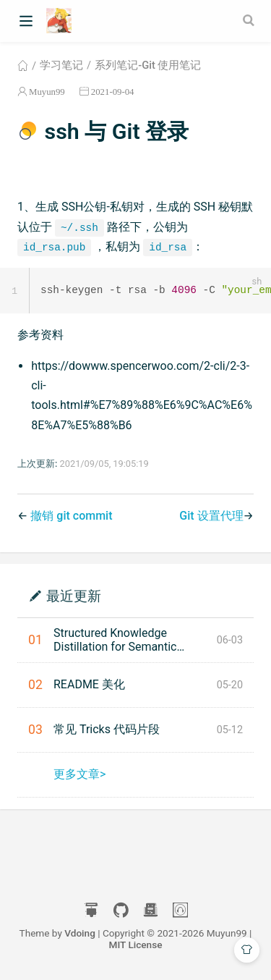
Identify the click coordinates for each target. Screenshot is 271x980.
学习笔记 (61, 65)
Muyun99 (47, 92)
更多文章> (79, 775)
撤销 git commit (71, 516)
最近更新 (74, 596)
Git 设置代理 (211, 516)
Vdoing (80, 934)
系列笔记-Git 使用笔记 (148, 65)
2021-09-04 (113, 92)
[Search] (250, 20)
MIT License (136, 945)
